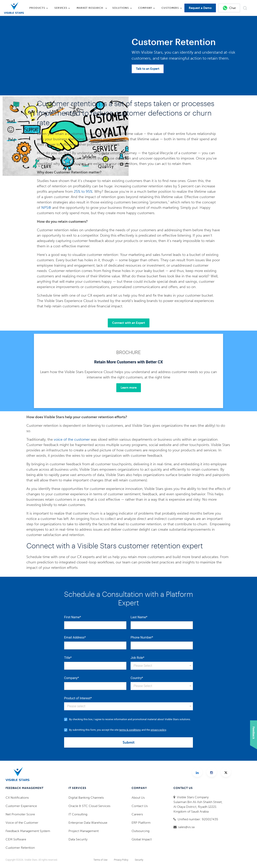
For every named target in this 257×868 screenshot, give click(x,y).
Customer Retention (20, 848)
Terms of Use (100, 860)
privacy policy (158, 730)
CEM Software (16, 839)
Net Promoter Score (20, 814)
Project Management (84, 831)
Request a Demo (200, 8)
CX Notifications (17, 798)
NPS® (46, 208)
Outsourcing (141, 831)
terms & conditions (130, 730)
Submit (129, 742)
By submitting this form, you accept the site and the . (118, 730)
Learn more (129, 388)
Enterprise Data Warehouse (88, 823)
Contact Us (140, 806)
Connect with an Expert (129, 323)
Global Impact (142, 839)
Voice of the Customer (22, 823)
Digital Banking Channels (86, 798)
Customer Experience (21, 806)
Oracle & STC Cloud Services (89, 806)
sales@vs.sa (186, 827)
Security (139, 860)
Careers (137, 814)
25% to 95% (83, 192)
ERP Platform (141, 823)
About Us (138, 798)
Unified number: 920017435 (198, 819)
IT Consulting (78, 814)
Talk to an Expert (148, 69)
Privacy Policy (121, 860)
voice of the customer (72, 439)
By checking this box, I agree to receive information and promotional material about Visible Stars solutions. (130, 719)
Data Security (78, 839)
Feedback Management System (28, 831)
